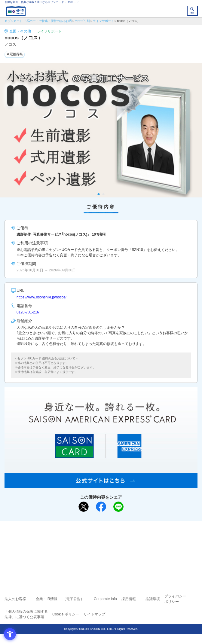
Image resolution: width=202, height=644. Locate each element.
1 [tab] (99, 194)
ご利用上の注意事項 (77, 539)
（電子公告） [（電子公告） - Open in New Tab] (73, 599)
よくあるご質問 (124, 539)
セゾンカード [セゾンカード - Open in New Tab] (83, 547)
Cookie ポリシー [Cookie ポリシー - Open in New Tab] (66, 614)
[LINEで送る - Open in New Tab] (118, 507)
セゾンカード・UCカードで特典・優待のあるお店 (38, 21)
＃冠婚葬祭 (15, 54)
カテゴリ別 (82, 21)
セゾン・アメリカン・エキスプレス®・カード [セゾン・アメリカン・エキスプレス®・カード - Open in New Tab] (99, 554)
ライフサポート (103, 21)
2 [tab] (104, 194)
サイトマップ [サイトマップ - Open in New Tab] (94, 614)
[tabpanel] (101, 130)
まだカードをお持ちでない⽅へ (98, 527)
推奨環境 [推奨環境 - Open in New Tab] (153, 599)
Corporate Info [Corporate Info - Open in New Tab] (105, 599)
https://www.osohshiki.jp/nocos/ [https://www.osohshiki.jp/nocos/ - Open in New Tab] (41, 297)
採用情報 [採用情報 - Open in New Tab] (129, 599)
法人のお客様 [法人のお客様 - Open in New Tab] (15, 599)
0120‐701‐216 (28, 312)
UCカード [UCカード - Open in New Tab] (117, 547)
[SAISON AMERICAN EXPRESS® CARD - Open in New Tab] (101, 485)
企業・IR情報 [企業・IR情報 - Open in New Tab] (47, 599)
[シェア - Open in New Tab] (101, 507)
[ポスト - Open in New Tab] (84, 507)
